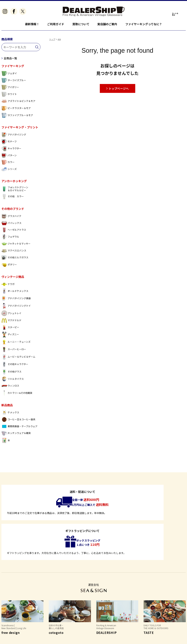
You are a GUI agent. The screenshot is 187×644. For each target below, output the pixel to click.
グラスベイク (11, 218)
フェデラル (10, 238)
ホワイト (9, 96)
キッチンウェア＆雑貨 (16, 435)
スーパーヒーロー (14, 351)
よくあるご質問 (11, 619)
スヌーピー (10, 329)
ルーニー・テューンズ (16, 344)
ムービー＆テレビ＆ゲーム (18, 358)
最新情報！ (32, 24)
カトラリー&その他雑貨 (17, 395)
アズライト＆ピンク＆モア (18, 103)
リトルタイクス (13, 381)
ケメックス (10, 414)
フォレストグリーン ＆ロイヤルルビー (15, 191)
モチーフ (9, 143)
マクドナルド (11, 322)
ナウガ (8, 286)
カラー (8, 164)
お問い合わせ (82, 619)
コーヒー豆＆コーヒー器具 (18, 421)
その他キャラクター (15, 366)
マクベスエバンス (14, 252)
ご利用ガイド (56, 24)
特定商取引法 (34, 619)
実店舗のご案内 (107, 24)
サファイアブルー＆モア (17, 117)
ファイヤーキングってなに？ (144, 24)
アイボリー (10, 89)
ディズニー (10, 336)
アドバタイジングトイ (16, 307)
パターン (9, 157)
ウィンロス (10, 387)
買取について (81, 24)
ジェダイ (9, 75)
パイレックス (11, 225)
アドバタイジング (14, 136)
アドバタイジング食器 (16, 300)
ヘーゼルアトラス (14, 231)
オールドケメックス (15, 293)
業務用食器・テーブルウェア (19, 428)
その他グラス (11, 373)
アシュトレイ (11, 315)
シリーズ (9, 171)
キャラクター (11, 150)
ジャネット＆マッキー (16, 245)
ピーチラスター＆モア (16, 110)
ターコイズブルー (14, 82)
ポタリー (9, 266)
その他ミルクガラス (15, 259)
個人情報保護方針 (58, 619)
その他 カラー (13, 198)
